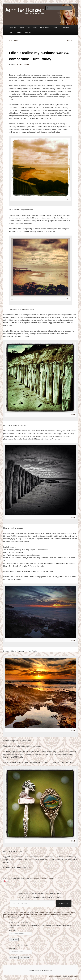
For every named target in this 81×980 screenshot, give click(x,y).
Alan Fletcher (40, 912)
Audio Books (45, 27)
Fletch (40, 915)
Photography (56, 915)
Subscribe (64, 904)
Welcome (13, 27)
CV (29, 27)
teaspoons (66, 915)
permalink (26, 917)
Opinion (23, 912)
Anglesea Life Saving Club (55, 912)
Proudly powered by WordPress (40, 970)
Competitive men (31, 915)
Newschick (7, 917)
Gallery (19, 32)
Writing (55, 27)
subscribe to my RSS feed (42, 879)
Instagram (47, 915)
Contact (28, 32)
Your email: (13, 930)
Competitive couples (16, 915)
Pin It (68, 199)
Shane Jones (74, 976)
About (22, 27)
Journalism (65, 27)
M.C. (11, 32)
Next (69, 40)
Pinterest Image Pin (55, 976)
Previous (13, 40)
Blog (35, 27)
